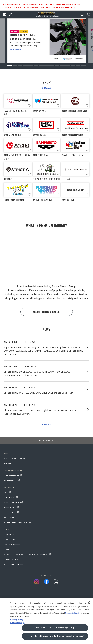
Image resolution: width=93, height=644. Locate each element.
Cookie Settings (72, 613)
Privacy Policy (17, 619)
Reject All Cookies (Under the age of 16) (55, 628)
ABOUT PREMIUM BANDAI (46, 312)
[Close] (89, 602)
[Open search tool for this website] (82, 15)
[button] (10, 66)
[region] (46, 621)
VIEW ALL (47, 88)
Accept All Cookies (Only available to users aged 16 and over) (55, 636)
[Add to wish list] (29, 106)
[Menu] (4, 15)
